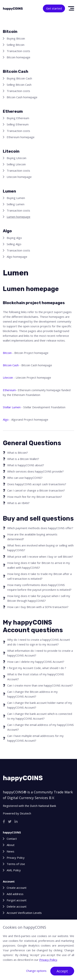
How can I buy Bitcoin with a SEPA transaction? (38, 607)
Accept (62, 971)
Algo (6, 419)
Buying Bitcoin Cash (19, 78)
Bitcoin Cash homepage (22, 97)
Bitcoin (7, 353)
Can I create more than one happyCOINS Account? (40, 685)
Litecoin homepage (19, 177)
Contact (12, 839)
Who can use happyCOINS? (25, 478)
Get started (54, 8)
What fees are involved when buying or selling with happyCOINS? (40, 548)
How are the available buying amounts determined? (32, 537)
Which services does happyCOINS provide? (35, 471)
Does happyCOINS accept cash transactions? (37, 484)
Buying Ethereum (18, 118)
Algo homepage (17, 257)
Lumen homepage (18, 217)
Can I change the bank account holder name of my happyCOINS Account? (40, 705)
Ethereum (9, 390)
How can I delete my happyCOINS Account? (36, 662)
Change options (36, 971)
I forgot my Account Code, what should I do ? (37, 668)
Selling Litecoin (16, 164)
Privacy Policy (16, 858)
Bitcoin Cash (11, 365)
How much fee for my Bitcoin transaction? (35, 497)
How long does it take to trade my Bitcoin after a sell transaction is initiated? (39, 576)
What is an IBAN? (18, 503)
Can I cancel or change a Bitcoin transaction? (36, 490)
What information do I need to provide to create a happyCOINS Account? (40, 653)
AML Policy (14, 870)
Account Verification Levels (24, 913)
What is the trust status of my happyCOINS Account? (36, 677)
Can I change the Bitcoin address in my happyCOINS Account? (32, 694)
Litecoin (8, 377)
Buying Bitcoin (16, 38)
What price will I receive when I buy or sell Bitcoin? (40, 557)
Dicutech (25, 813)
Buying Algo (14, 238)
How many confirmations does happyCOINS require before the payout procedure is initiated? (39, 587)
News (10, 851)
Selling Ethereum (18, 124)
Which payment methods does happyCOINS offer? (40, 528)
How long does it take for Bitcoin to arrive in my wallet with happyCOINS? (39, 565)
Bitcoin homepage (18, 57)
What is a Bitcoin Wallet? (23, 459)
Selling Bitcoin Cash (19, 85)
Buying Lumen (16, 198)
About (11, 845)
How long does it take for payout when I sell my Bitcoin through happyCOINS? (39, 598)
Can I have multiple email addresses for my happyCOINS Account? (35, 738)
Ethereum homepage (21, 137)
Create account (17, 888)
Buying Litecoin (16, 158)
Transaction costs (18, 51)
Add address (15, 894)
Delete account (17, 906)
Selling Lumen (16, 204)
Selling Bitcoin (16, 45)
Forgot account (17, 900)
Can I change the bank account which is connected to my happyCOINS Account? (40, 716)
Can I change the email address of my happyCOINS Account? (41, 727)
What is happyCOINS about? (26, 465)
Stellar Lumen (12, 407)
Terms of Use (16, 864)
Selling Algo (14, 244)
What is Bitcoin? (18, 453)
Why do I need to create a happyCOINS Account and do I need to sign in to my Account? (39, 642)
